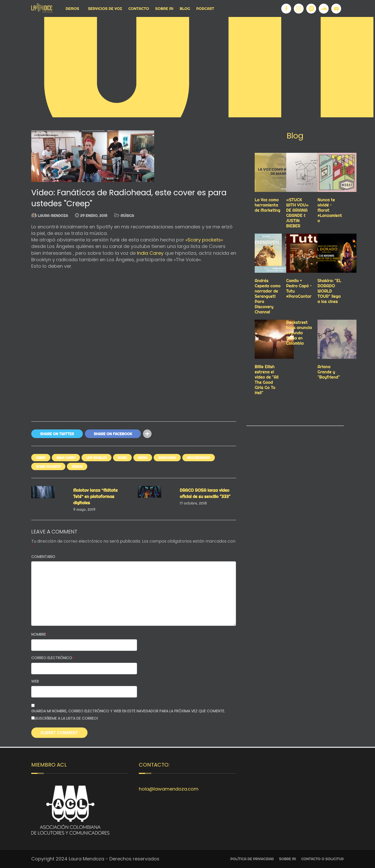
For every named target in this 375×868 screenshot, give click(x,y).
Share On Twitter (57, 434)
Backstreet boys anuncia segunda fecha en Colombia (299, 333)
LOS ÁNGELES (96, 458)
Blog (185, 8)
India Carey (150, 253)
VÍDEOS (77, 467)
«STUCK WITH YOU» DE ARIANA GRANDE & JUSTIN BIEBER (298, 213)
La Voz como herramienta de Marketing (267, 205)
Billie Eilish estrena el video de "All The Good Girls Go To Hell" (267, 380)
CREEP (41, 458)
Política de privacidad (252, 859)
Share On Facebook (113, 434)
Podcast (205, 8)
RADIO (143, 458)
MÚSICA (127, 216)
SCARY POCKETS (48, 467)
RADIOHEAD (167, 458)
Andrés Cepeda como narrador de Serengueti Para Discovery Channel (268, 296)
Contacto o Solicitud (323, 859)
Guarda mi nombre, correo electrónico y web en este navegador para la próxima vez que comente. (128, 711)
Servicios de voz (105, 8)
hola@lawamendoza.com (169, 789)
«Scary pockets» (204, 240)
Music (122, 458)
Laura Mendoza (53, 216)
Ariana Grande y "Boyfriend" (329, 372)
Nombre (40, 635)
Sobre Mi (164, 8)
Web (35, 681)
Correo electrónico (53, 658)
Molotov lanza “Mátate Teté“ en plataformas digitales (95, 496)
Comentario (43, 557)
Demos (72, 8)
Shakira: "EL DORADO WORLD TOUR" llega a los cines (329, 291)
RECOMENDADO (199, 458)
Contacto (139, 8)
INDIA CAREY (66, 458)
